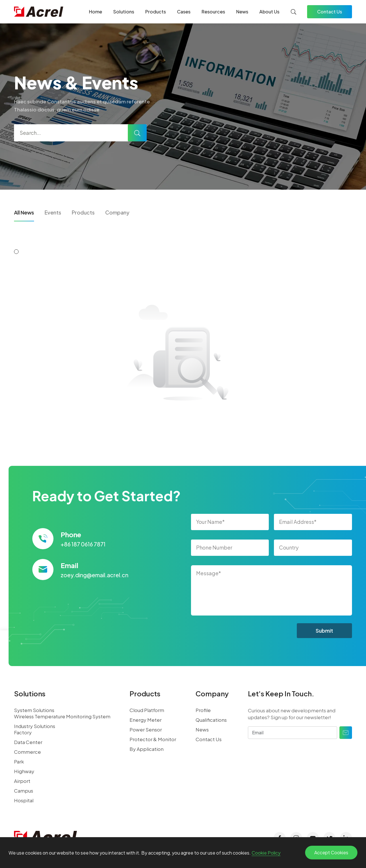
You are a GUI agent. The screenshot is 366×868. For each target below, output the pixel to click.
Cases (184, 12)
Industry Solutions (35, 726)
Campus (24, 791)
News (242, 12)
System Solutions (34, 710)
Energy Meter (146, 720)
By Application (147, 749)
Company (117, 212)
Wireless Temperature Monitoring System (62, 716)
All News (24, 212)
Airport (22, 781)
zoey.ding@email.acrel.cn (95, 575)
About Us (269, 12)
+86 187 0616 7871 (83, 544)
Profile (203, 710)
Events (53, 212)
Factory (23, 732)
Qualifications (211, 720)
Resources (213, 12)
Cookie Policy (266, 853)
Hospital (24, 800)
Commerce (27, 752)
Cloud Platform (147, 710)
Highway (24, 771)
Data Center (28, 742)
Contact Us (330, 12)
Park (19, 761)
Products (156, 12)
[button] (16, 252)
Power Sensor (146, 729)
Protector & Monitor (153, 739)
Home (96, 12)
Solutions (124, 12)
